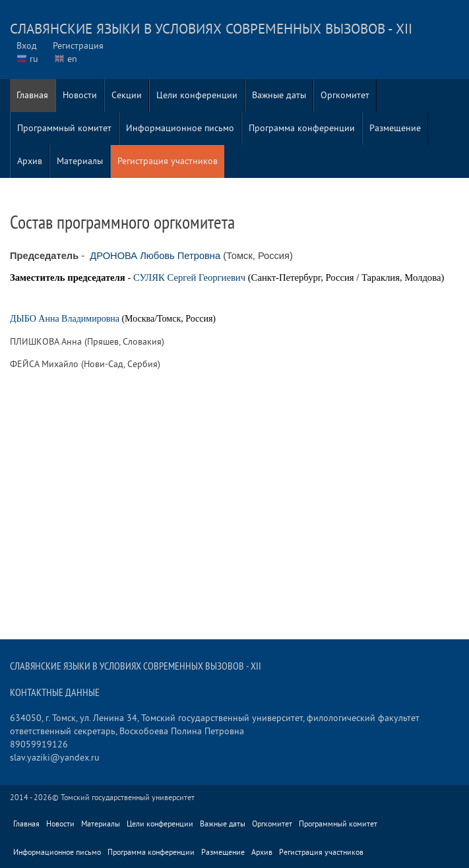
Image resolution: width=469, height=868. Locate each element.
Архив (30, 161)
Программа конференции (302, 128)
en (72, 59)
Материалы (80, 161)
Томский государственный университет (128, 798)
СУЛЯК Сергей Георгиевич (189, 277)
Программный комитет (64, 128)
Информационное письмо (180, 128)
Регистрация (78, 46)
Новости (80, 95)
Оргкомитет (345, 95)
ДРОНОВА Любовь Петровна (155, 256)
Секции (127, 95)
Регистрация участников (168, 161)
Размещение (395, 128)
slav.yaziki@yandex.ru (55, 758)
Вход (27, 46)
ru (34, 59)
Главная (32, 95)
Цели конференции (197, 95)
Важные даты (279, 95)
